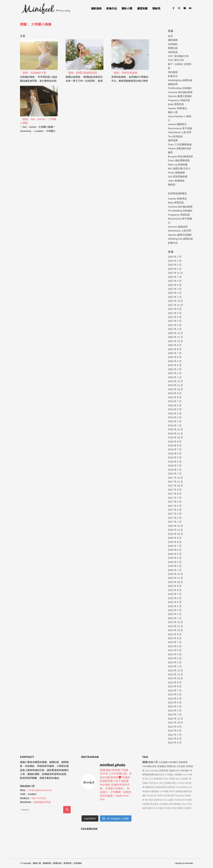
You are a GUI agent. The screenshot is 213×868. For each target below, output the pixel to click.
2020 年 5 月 (175, 361)
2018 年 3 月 (175, 466)
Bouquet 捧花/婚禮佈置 (180, 156)
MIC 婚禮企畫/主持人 (179, 168)
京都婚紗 (178, 775)
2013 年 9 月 (175, 682)
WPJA (172, 791)
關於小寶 (173, 112)
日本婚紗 (169, 775)
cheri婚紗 (173, 762)
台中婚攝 (164, 791)
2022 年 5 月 (175, 281)
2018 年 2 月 (175, 470)
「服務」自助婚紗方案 (33, 73)
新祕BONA (174, 771)
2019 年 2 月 (175, 421)
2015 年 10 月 (175, 582)
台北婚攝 (163, 762)
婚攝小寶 (153, 762)
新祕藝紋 (162, 766)
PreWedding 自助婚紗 (180, 88)
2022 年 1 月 (175, 297)
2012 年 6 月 (175, 739)
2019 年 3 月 (175, 417)
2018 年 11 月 (175, 434)
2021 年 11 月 (175, 305)
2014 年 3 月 (175, 658)
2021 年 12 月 (175, 301)
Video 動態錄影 (176, 181)
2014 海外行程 (176, 60)
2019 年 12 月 (175, 381)
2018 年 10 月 (175, 437)
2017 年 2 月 (175, 518)
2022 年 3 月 (175, 289)
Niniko (166, 779)
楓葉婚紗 (155, 791)
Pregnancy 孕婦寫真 (179, 100)
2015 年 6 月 (175, 598)
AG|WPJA (152, 796)
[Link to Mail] (190, 8)
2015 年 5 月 (175, 602)
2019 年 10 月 (175, 389)
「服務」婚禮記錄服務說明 (81, 73)
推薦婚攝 (183, 762)
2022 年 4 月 (175, 285)
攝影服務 (173, 40)
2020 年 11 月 (175, 337)
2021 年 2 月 (175, 325)
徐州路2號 (169, 796)
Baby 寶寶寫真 (176, 104)
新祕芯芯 (151, 808)
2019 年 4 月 (175, 413)
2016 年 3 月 (175, 562)
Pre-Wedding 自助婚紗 (180, 211)
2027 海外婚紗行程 (178, 56)
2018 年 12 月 (175, 429)
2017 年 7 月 (175, 498)
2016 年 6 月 (175, 550)
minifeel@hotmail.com (40, 790)
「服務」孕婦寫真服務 (124, 73)
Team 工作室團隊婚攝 (180, 145)
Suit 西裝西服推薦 (178, 177)
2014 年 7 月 (175, 642)
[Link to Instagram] (179, 8)
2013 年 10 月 (175, 678)
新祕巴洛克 (159, 775)
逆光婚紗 (160, 808)
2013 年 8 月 (175, 686)
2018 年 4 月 (175, 462)
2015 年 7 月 (175, 594)
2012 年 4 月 (175, 743)
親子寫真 (149, 800)
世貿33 (168, 808)
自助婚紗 (173, 44)
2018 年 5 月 (175, 458)
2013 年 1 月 (175, 714)
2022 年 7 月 (175, 277)
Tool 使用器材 (175, 136)
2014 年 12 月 (175, 622)
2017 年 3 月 (175, 514)
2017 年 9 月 (175, 490)
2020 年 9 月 (175, 345)
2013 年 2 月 (175, 711)
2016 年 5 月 (175, 554)
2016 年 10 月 (175, 534)
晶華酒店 (171, 787)
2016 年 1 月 (175, 570)
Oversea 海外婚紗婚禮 (180, 92)
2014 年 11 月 (175, 626)
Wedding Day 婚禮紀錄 (180, 239)
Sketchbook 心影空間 (180, 132)
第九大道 (149, 779)
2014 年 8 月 (175, 638)
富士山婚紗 (169, 800)
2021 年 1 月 (175, 329)
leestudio (189, 863)
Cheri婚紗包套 (149, 766)
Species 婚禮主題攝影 (180, 96)
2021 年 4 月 (175, 317)
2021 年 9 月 (175, 309)
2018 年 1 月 (175, 474)
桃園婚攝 (149, 787)
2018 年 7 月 (175, 449)
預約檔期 (173, 72)
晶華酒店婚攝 (182, 791)
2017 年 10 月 (175, 486)
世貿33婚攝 (177, 808)
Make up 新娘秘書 (178, 165)
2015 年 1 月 (175, 618)
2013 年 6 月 (175, 694)
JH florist (180, 783)
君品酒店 (154, 804)
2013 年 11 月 (175, 674)
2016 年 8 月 (175, 542)
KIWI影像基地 (160, 787)
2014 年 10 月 (175, 630)
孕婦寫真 (173, 52)
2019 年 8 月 (175, 397)
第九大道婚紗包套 (168, 783)
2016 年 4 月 (175, 558)
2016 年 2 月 (175, 566)
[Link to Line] (185, 8)
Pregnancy (179, 796)
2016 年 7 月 (175, 546)
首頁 (170, 36)
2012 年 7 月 (175, 735)
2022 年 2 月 (175, 293)
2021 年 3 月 (175, 321)
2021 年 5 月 (175, 313)
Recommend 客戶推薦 (180, 128)
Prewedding (182, 787)
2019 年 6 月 (175, 405)
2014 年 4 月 (175, 654)
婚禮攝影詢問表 (42, 802)
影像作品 (173, 76)
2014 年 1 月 (175, 666)
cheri (185, 775)
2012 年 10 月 (175, 723)
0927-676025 (39, 798)
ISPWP (160, 796)
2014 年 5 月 (175, 650)
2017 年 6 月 (175, 502)
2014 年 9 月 (175, 634)
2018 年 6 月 (175, 454)
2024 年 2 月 (175, 261)
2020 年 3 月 (175, 369)
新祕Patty (158, 800)
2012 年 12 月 (175, 719)
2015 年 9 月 (175, 586)
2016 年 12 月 (175, 526)
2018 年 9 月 (175, 442)
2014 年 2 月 (175, 662)
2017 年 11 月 (175, 482)
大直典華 (187, 808)
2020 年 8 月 (175, 349)
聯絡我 (172, 185)
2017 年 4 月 (175, 510)
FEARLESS (180, 800)
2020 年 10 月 (175, 341)
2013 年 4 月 (175, 703)
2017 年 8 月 (175, 494)
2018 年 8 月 (175, 446)
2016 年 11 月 (175, 530)
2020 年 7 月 (175, 353)
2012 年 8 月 (175, 731)
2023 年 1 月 (175, 269)
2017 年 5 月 (175, 506)
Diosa (184, 804)
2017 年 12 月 (175, 478)
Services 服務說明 (178, 227)
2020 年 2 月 (175, 373)
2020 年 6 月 (175, 357)
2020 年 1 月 (175, 377)
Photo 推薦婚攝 (176, 173)
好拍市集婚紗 (175, 804)
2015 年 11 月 (175, 578)
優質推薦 (173, 140)
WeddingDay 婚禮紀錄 (180, 80)
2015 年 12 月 (175, 574)
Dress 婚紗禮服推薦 (179, 160)
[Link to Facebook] (173, 8)
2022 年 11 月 (175, 273)
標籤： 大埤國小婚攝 (36, 24)
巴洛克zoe (154, 783)
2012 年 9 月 (175, 727)
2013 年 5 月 (175, 699)
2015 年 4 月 (175, 606)
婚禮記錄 (173, 48)
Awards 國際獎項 (177, 124)
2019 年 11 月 (175, 385)
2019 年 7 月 (175, 401)
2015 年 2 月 (175, 614)
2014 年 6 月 (175, 646)
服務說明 (173, 84)
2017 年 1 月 (175, 522)
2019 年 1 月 (175, 425)
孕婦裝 (172, 779)
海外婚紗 (185, 771)
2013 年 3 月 (175, 706)
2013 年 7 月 (175, 691)
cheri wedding (152, 771)
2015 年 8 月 (175, 590)
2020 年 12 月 (175, 333)
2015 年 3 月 (175, 610)
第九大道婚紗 (182, 779)
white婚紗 (164, 804)
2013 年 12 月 (175, 670)
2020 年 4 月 (175, 365)
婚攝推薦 (158, 779)
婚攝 (145, 762)
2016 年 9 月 (175, 538)
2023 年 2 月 (175, 265)
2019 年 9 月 (175, 393)
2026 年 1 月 (175, 257)
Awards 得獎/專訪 (177, 108)
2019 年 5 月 (175, 409)
